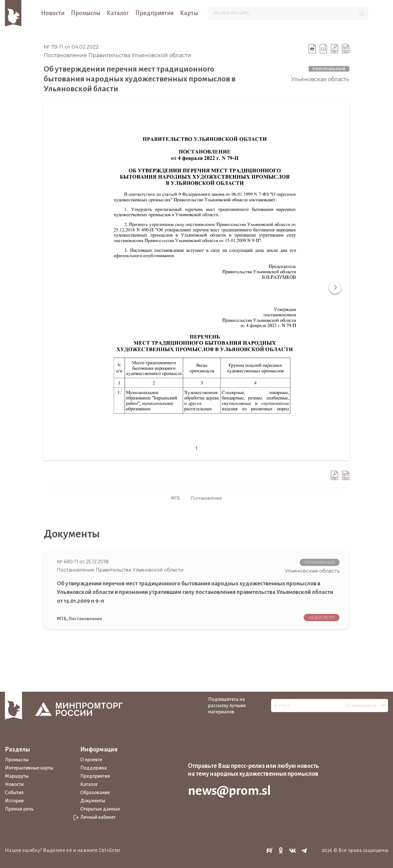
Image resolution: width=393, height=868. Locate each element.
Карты (189, 13)
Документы (93, 801)
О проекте (91, 760)
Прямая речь (19, 809)
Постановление (206, 498)
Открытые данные (100, 809)
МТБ (175, 498)
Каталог (118, 13)
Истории (14, 801)
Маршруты (17, 776)
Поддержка (93, 768)
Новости (53, 13)
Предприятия (154, 13)
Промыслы (86, 13)
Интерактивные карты (29, 768)
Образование (95, 792)
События (14, 792)
